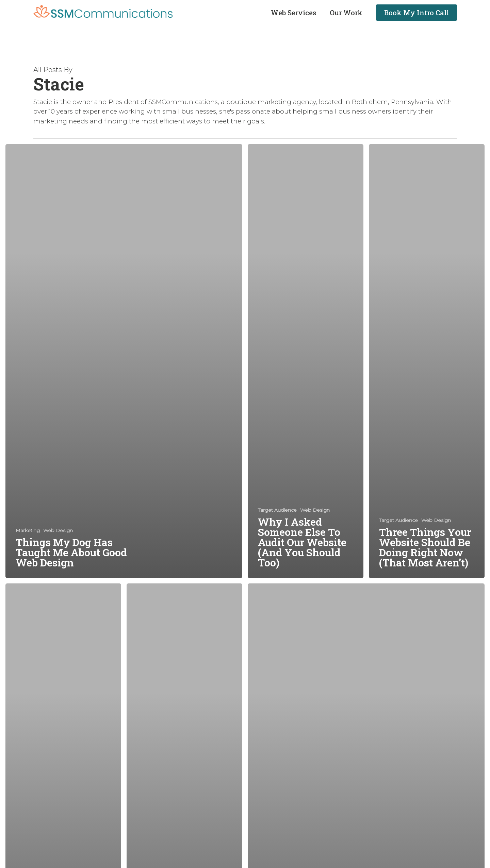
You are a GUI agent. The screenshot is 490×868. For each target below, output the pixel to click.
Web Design (58, 530)
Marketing (28, 530)
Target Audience (277, 510)
